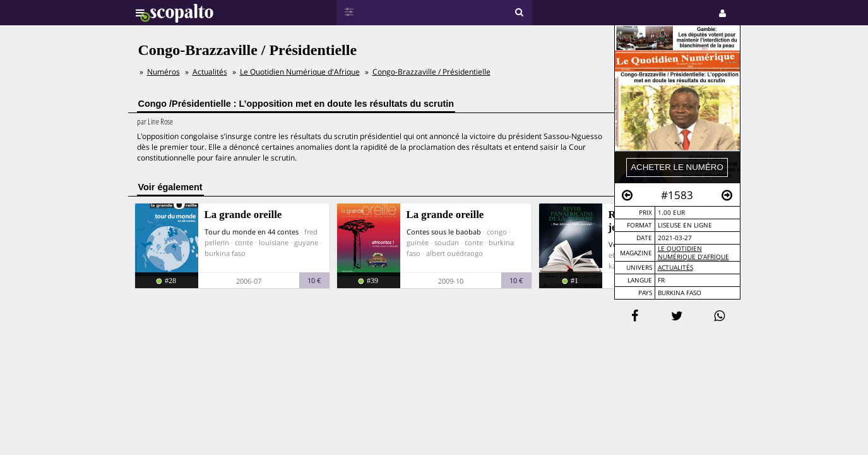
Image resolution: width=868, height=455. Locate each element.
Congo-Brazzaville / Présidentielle (431, 72)
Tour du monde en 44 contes (252, 232)
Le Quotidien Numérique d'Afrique (693, 253)
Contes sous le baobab (444, 232)
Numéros (163, 72)
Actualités (675, 268)
